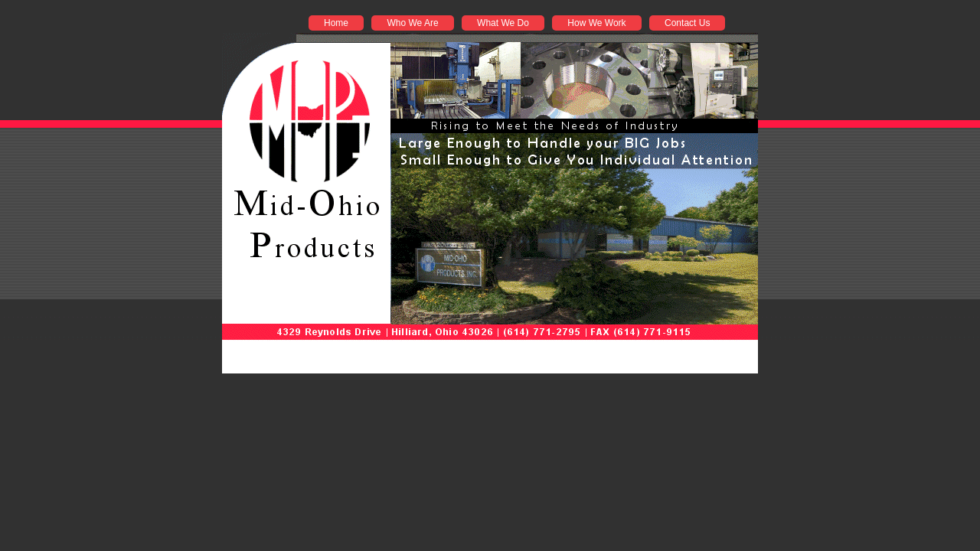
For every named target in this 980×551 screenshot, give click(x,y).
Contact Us (687, 23)
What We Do (503, 23)
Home (336, 23)
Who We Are (412, 23)
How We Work (596, 23)
